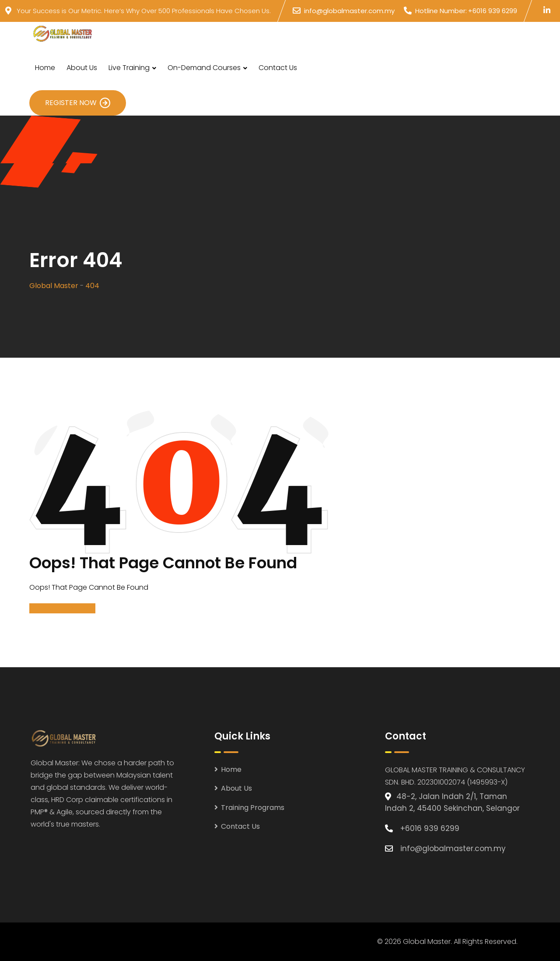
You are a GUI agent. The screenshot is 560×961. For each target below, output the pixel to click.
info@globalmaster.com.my (349, 11)
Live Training (129, 68)
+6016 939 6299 (493, 11)
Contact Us (278, 68)
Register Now (78, 103)
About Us (82, 68)
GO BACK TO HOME (62, 608)
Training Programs (253, 808)
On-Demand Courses (204, 68)
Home (45, 68)
